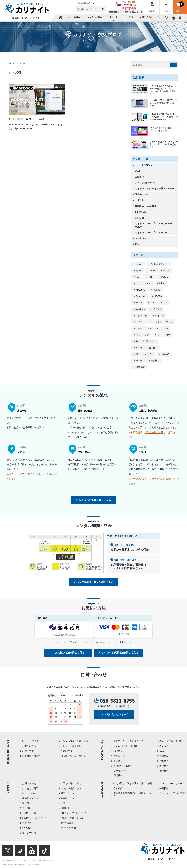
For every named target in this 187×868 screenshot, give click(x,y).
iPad (138, 171)
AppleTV (140, 177)
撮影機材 (155, 361)
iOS (138, 277)
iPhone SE (141, 212)
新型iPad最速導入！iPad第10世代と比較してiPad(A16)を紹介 (164, 144)
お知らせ (140, 218)
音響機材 (140, 367)
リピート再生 (164, 335)
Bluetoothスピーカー (160, 270)
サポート (140, 200)
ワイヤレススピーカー (147, 348)
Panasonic (141, 296)
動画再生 (166, 354)
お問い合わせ (146, 17)
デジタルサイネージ (163, 322)
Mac (61, 87)
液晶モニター (142, 194)
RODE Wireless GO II (146, 206)
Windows (140, 309)
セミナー (140, 322)
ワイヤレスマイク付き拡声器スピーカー (155, 189)
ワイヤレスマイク (145, 354)
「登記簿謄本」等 (154, 432)
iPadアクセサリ (144, 283)
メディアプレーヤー (145, 183)
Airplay (139, 264)
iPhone (163, 283)
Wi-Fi (165, 303)
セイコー (159, 315)
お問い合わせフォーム (116, 714)
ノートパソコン (143, 238)
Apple (139, 270)
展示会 (139, 361)
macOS (42, 119)
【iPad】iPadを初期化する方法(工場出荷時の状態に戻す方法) (163, 103)
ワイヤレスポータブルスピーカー (151, 233)
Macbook (33, 119)
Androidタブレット (160, 264)
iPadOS (164, 277)
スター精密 (141, 315)
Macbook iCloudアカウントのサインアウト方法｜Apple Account (36, 126)
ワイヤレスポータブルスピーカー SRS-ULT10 (154, 225)
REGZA (158, 296)
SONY (139, 303)
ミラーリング (142, 335)
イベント (157, 309)
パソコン (164, 328)
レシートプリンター (145, 165)
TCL (152, 303)
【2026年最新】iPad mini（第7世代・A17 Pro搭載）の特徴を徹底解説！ (164, 117)
